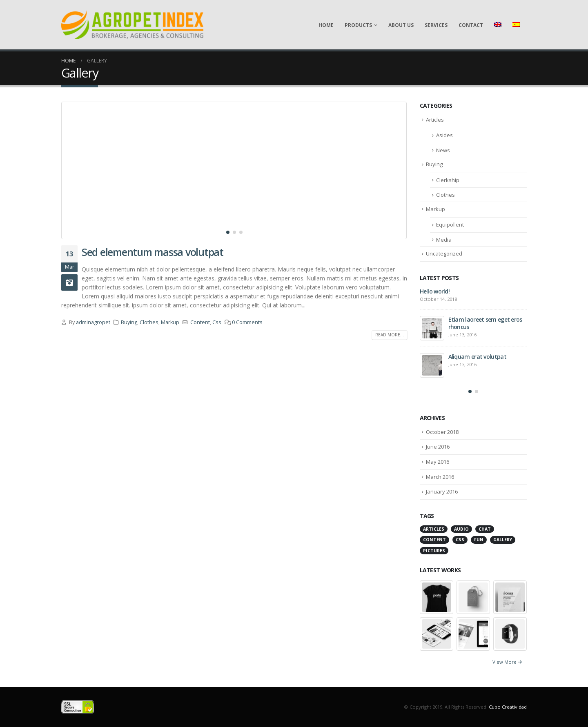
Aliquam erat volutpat (477, 357)
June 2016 (438, 447)
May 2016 (438, 462)
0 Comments (247, 322)
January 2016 (442, 491)
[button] (228, 232)
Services (436, 25)
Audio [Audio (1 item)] (461, 529)
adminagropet (93, 322)
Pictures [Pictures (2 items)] (434, 551)
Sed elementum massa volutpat (153, 252)
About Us (401, 25)
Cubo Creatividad (508, 707)
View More (507, 662)
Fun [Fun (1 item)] (479, 540)
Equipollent (450, 225)
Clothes (149, 322)
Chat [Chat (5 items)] (485, 529)
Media (444, 240)
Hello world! (435, 291)
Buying (129, 322)
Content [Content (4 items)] (434, 540)
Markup (170, 322)
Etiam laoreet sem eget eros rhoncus (485, 323)
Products (358, 25)
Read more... (390, 335)
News (443, 150)
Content (200, 322)
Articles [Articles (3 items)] (434, 529)
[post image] (234, 170)
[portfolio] (437, 597)
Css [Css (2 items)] (460, 540)
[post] (432, 328)
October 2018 (442, 432)
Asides (444, 135)
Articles (435, 120)
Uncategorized (444, 253)
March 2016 (440, 477)
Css (217, 322)
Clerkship (448, 180)
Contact (471, 25)
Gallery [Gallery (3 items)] (503, 540)
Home (326, 25)
